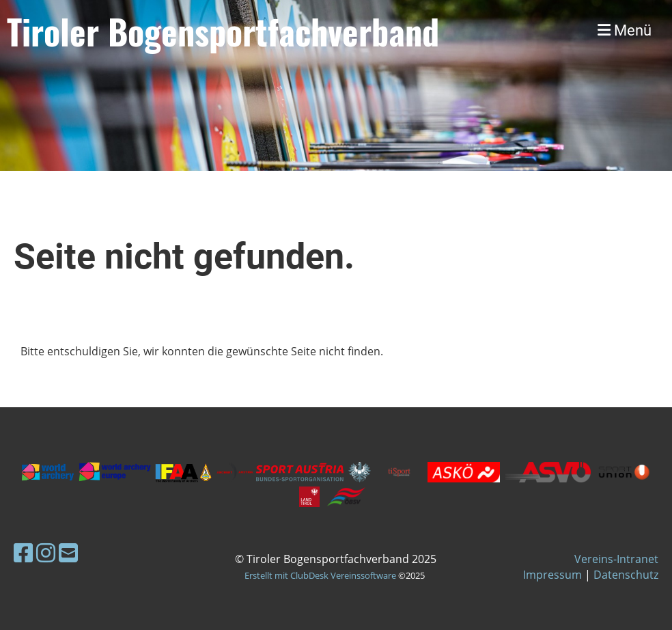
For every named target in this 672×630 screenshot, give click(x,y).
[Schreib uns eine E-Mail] (68, 552)
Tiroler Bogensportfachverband (223, 31)
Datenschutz (626, 575)
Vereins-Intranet (616, 559)
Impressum (552, 575)
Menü (625, 30)
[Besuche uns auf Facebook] (23, 552)
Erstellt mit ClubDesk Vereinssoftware (320, 575)
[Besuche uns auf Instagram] (46, 552)
